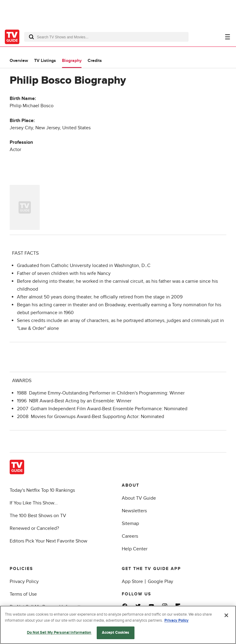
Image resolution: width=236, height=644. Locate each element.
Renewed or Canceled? (34, 528)
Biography (72, 61)
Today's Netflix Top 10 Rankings (42, 490)
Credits (95, 61)
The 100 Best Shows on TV (38, 516)
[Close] (226, 615)
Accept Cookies (116, 633)
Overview (19, 61)
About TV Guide (139, 498)
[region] (118, 625)
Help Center (135, 549)
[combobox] (106, 37)
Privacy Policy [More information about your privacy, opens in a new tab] (176, 620)
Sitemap (130, 523)
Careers (130, 536)
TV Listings (45, 61)
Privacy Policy (24, 581)
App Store (132, 581)
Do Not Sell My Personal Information (59, 633)
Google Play (160, 581)
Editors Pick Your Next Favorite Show (48, 541)
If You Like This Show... (34, 503)
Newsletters (134, 511)
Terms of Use (23, 594)
